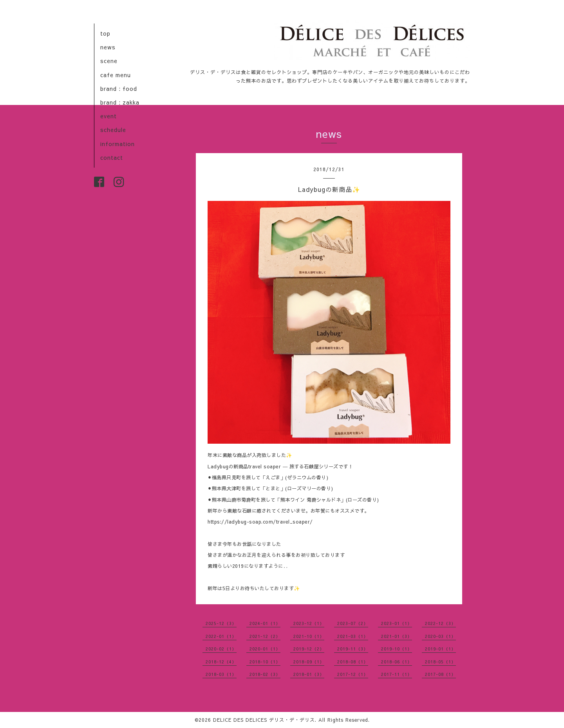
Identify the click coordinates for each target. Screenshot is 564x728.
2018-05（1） (440, 662)
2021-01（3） (397, 636)
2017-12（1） (353, 674)
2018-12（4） (221, 662)
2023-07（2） (353, 623)
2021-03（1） (353, 636)
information (117, 144)
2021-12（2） (265, 636)
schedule (113, 130)
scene (109, 61)
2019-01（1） (440, 649)
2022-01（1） (221, 636)
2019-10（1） (397, 649)
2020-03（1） (440, 636)
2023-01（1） (397, 623)
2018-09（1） (309, 662)
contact (112, 157)
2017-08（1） (440, 674)
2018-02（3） (265, 674)
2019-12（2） (309, 649)
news (108, 47)
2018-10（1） (265, 662)
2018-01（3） (309, 674)
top (105, 33)
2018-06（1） (397, 662)
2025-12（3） (221, 623)
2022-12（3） (440, 623)
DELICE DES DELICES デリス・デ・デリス (264, 720)
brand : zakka (120, 102)
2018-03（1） (221, 674)
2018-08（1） (353, 662)
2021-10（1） (309, 636)
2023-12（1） (309, 623)
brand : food (119, 89)
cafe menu (116, 75)
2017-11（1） (397, 674)
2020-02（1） (221, 649)
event (108, 116)
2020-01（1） (265, 649)
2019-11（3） (353, 649)
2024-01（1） (265, 623)
